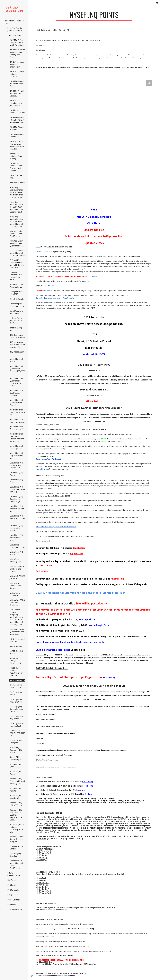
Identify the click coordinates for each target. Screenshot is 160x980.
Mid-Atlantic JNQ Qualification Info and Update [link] (17, 632)
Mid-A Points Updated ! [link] (15, 594)
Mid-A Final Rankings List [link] (15, 560)
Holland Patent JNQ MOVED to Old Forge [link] (16, 321)
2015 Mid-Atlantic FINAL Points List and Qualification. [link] (17, 120)
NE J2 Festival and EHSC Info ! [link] (17, 640)
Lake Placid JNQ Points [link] (16, 474)
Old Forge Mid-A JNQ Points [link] (16, 717)
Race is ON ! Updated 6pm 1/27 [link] (17, 758)
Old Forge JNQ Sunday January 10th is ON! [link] (16, 709)
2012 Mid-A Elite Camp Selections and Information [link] (17, 43)
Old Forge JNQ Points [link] (16, 693)
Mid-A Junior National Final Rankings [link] (16, 586)
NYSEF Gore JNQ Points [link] (17, 652)
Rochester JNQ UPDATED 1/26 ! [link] (16, 804)
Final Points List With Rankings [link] (16, 286)
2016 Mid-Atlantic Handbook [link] (17, 128)
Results (43, 45)
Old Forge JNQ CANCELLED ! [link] (16, 686)
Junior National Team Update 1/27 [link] (17, 447)
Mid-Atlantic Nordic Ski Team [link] (15, 22)
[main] (94, 16)
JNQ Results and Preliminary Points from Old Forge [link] (17, 345)
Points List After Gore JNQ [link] (16, 742)
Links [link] (10, 895)
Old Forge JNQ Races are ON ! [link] (16, 701)
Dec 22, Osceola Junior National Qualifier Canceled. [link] (17, 253)
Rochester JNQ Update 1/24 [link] (16, 797)
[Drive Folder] (94, 139)
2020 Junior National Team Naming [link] (16, 156)
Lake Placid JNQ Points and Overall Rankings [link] (17, 489)
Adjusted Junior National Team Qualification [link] (16, 234)
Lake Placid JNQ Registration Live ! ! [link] (17, 518)
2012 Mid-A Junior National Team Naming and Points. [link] (17, 53)
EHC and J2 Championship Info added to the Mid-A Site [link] (17, 264)
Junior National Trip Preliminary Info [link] (17, 456)
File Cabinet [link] (12, 880)
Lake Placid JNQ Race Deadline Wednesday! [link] (16, 499)
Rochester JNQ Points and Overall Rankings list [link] (17, 781)
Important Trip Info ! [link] (16, 329)
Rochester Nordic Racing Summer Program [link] (17, 839)
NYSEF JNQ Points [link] (17, 680)
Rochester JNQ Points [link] (16, 773)
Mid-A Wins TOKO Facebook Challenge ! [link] (17, 603)
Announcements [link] (14, 35)
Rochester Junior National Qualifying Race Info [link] (17, 828)
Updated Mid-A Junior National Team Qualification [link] (16, 864)
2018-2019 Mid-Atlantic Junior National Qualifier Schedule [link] (17, 145)
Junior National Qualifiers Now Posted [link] (16, 403)
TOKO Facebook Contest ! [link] (16, 848)
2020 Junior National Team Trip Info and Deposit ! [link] (16, 167)
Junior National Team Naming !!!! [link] (17, 428)
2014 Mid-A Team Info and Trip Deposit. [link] (17, 93)
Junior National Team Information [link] (17, 421)
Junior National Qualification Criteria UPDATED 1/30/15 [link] (17, 382)
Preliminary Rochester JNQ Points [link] (16, 750)
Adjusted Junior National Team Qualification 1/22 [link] (17, 243)
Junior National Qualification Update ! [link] (16, 393)
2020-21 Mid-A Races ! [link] (16, 177)
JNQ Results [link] (12, 885)
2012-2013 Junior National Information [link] (17, 64)
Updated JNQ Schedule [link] (15, 855)
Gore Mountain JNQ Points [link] (16, 312)
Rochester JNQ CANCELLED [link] (16, 766)
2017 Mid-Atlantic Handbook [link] (17, 135)
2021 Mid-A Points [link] (17, 183)
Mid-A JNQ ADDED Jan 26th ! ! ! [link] (17, 577)
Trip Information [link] (15, 910)
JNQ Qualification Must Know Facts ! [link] (17, 336)
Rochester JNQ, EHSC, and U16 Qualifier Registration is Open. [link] (16, 815)
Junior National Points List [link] (16, 360)
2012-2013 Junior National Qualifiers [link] (17, 74)
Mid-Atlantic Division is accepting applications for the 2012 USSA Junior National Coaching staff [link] (16, 617)
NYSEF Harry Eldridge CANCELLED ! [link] (15, 661)
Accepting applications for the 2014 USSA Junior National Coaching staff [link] (16, 207)
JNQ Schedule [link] (13, 890)
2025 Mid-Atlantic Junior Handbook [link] (15, 29)
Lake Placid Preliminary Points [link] (17, 546)
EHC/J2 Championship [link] (14, 874)
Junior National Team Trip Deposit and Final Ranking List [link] (17, 438)
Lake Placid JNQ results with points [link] (16, 528)
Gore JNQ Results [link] (17, 299)
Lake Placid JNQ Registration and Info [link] (17, 509)
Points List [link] (12, 905)
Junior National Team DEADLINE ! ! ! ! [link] (17, 412)
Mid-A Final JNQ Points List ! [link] (16, 553)
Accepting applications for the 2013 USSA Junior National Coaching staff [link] (16, 192)
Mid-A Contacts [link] (14, 900)
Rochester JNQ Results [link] (16, 790)
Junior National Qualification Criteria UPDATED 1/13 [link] (17, 370)
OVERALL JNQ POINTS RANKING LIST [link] (17, 733)
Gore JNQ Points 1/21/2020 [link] (17, 293)
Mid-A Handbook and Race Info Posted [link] (17, 569)
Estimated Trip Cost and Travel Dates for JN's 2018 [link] (16, 276)
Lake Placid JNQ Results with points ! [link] (16, 538)
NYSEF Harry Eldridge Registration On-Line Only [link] (17, 672)
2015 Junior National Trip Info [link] (17, 111)
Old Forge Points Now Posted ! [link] (17, 725)
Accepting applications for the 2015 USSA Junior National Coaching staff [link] (16, 222)
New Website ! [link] (16, 646)
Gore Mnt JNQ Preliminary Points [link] (17, 305)
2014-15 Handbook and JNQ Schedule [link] (16, 103)
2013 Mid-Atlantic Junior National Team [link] (17, 84)
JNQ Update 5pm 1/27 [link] (17, 353)
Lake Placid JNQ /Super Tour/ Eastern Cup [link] (16, 465)
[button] (157, 3)
